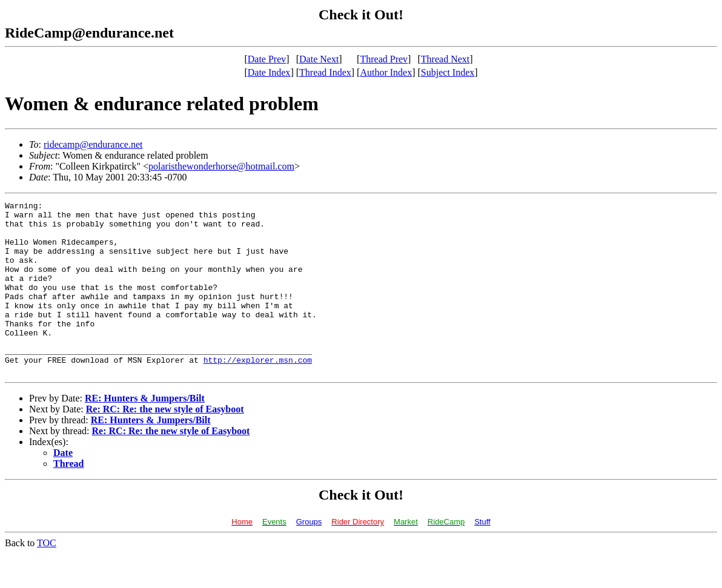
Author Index (386, 72)
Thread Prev (384, 59)
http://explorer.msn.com (258, 392)
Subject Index (448, 72)
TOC (47, 577)
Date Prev (267, 59)
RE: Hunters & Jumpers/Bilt (145, 433)
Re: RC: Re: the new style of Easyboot (165, 444)
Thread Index (325, 72)
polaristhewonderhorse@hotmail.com (221, 166)
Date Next (319, 59)
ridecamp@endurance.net (93, 144)
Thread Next (445, 59)
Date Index (269, 72)
